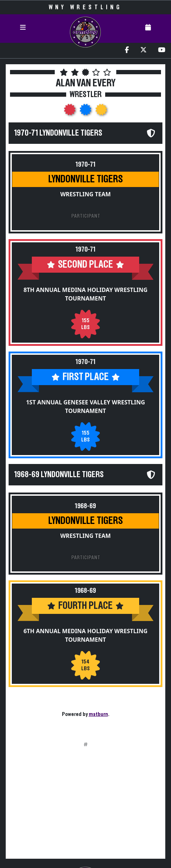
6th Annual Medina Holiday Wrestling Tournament (86, 635)
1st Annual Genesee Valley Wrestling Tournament (86, 407)
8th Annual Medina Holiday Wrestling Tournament (86, 294)
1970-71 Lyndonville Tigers (58, 133)
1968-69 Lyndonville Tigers (59, 475)
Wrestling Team (85, 194)
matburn (98, 714)
